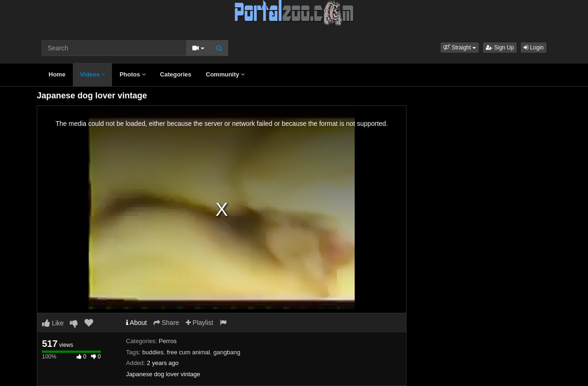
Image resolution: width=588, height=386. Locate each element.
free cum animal (188, 352)
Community (225, 74)
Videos (92, 74)
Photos (133, 74)
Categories (176, 74)
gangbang (227, 352)
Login (534, 48)
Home (57, 74)
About (136, 323)
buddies (153, 352)
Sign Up (500, 48)
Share (166, 323)
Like (53, 323)
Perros (168, 341)
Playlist (199, 323)
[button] (460, 48)
